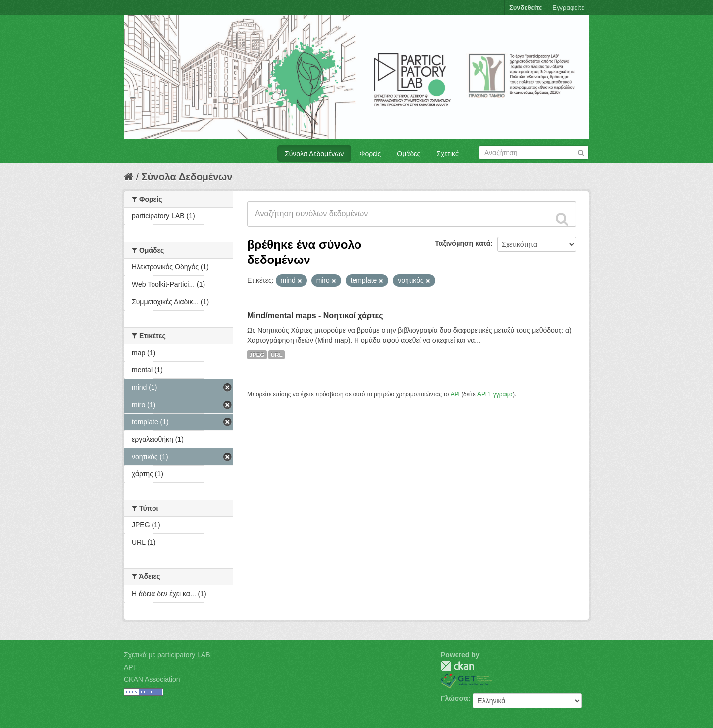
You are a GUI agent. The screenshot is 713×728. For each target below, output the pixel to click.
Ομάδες (408, 154)
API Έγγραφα (495, 394)
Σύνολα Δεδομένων (314, 154)
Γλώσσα (455, 698)
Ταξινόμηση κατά (462, 243)
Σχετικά (448, 154)
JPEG (257, 355)
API (455, 394)
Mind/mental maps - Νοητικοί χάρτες (315, 316)
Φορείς (370, 154)
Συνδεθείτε (526, 8)
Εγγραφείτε (568, 8)
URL (276, 355)
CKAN (458, 666)
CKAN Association (152, 679)
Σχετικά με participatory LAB (167, 655)
